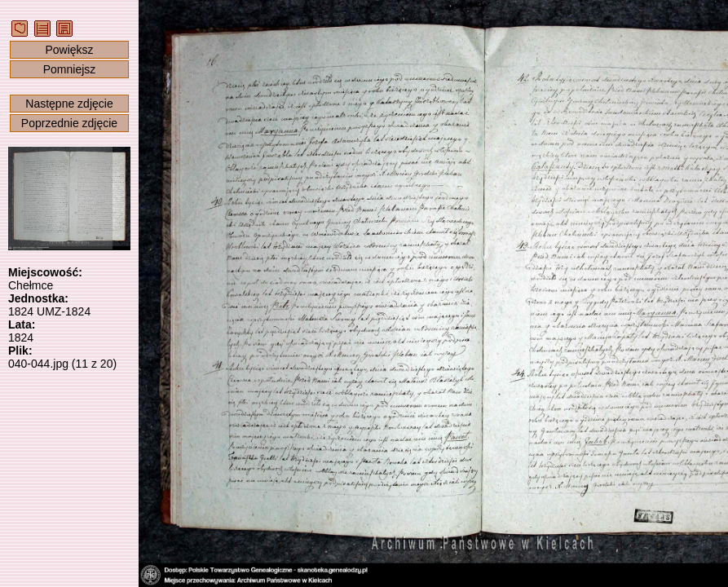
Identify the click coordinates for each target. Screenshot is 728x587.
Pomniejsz (70, 69)
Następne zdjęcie (69, 104)
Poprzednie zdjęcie (69, 123)
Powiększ (69, 50)
